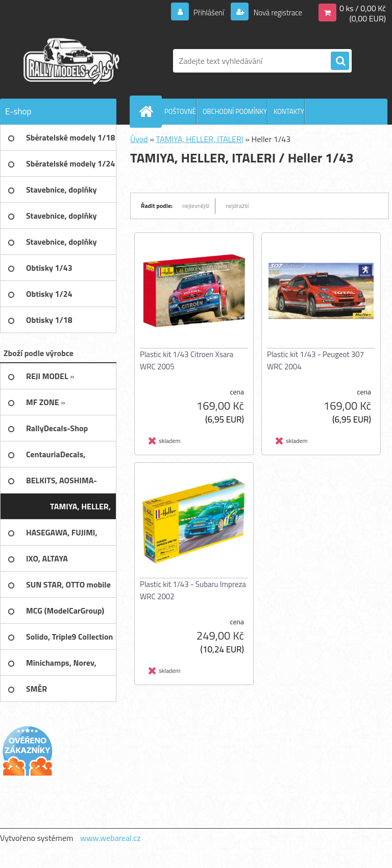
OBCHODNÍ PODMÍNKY (235, 111)
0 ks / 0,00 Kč (363, 8)
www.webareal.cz (111, 838)
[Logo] (70, 61)
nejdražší (237, 206)
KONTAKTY (289, 111)
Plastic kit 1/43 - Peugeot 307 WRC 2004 (315, 360)
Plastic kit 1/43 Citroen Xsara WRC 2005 (187, 360)
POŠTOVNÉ (180, 111)
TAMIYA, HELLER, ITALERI (199, 139)
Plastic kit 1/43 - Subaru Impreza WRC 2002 (193, 590)
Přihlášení (203, 12)
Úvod (139, 139)
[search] (340, 61)
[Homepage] (148, 111)
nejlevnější (196, 206)
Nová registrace (275, 12)
